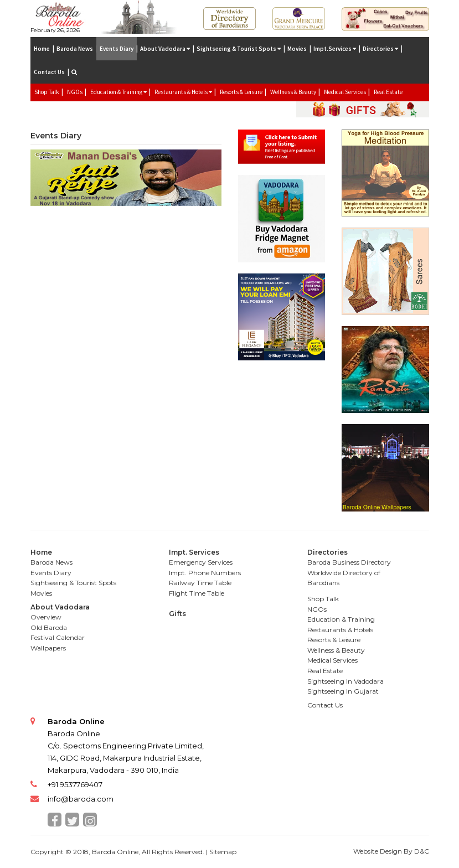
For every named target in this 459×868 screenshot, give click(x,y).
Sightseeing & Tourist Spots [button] (239, 49)
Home (42, 49)
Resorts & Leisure (241, 92)
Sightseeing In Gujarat (343, 691)
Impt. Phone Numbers (205, 573)
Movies (297, 49)
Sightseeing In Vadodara (345, 681)
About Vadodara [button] (165, 49)
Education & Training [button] (118, 92)
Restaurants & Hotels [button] (183, 92)
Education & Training (341, 619)
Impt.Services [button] (335, 49)
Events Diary (117, 49)
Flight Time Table (197, 593)
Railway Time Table (200, 583)
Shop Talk (47, 92)
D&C (422, 851)
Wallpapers (48, 648)
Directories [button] (380, 49)
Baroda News (75, 49)
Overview (46, 617)
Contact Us (49, 72)
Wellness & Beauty (293, 92)
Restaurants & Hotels (340, 630)
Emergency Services (201, 562)
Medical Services (345, 92)
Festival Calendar (58, 637)
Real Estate (388, 92)
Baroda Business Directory (349, 562)
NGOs (75, 92)
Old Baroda (49, 627)
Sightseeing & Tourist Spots (73, 583)
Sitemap (223, 852)
